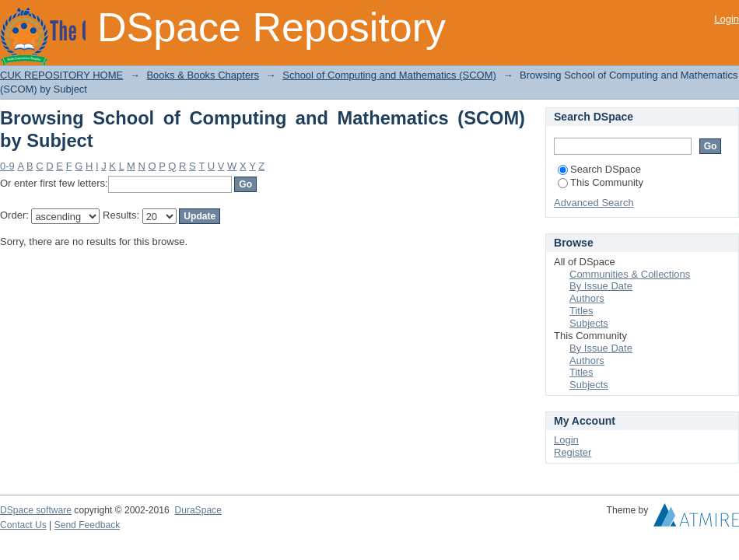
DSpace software (36, 510)
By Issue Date (601, 286)
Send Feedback (88, 525)
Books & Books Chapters (203, 75)
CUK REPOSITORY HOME (61, 75)
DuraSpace (198, 510)
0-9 (7, 166)
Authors (587, 298)
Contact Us (23, 525)
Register (573, 452)
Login (727, 19)
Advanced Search (594, 203)
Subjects (589, 323)
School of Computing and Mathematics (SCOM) (389, 75)
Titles (581, 311)
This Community (601, 182)
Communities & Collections (630, 274)
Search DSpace (599, 169)
